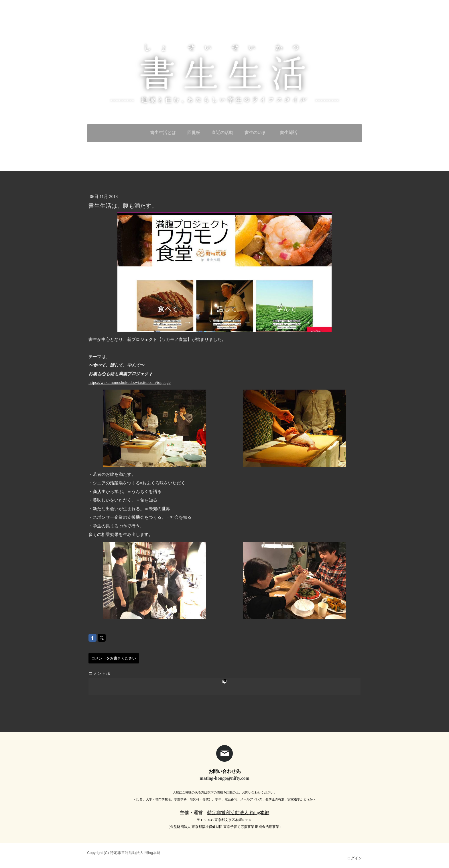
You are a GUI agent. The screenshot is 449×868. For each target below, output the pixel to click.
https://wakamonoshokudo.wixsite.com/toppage (130, 382)
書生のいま (255, 133)
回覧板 (194, 133)
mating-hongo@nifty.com (224, 778)
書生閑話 (291, 133)
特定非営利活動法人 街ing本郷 (238, 813)
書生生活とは (163, 133)
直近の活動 (222, 133)
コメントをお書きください (114, 658)
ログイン (355, 858)
